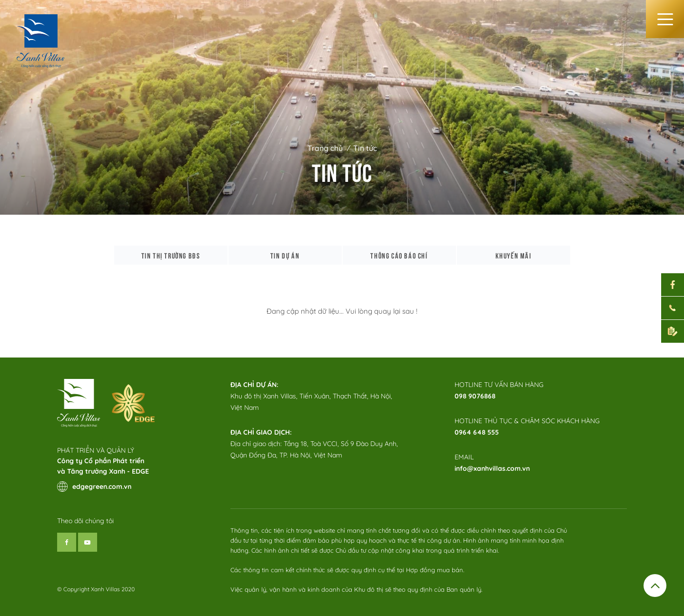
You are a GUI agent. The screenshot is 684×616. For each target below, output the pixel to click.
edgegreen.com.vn (94, 487)
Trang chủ (325, 148)
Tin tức (365, 148)
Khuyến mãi (514, 255)
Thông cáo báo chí (399, 255)
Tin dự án (285, 255)
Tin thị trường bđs (171, 255)
